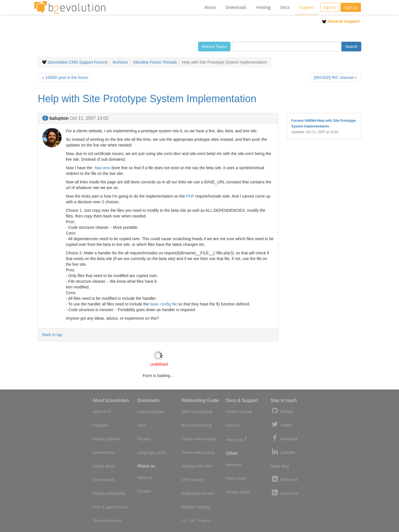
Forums (233, 425)
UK (193, 521)
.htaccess (102, 168)
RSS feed (284, 479)
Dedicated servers (198, 493)
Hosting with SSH (197, 466)
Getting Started (106, 439)
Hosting (263, 7)
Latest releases (151, 412)
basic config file (163, 304)
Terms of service (107, 521)
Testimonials (103, 480)
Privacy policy (238, 492)
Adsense (234, 465)
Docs (285, 7)
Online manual (239, 412)
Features (100, 425)
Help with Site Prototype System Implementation (147, 99)
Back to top (52, 335)
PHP (190, 196)
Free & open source (110, 507)
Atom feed (284, 493)
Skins (142, 425)
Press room (236, 478)
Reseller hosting (196, 507)
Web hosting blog (197, 412)
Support (307, 7)
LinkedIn (283, 452)
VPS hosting (193, 480)
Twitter (281, 425)
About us (145, 477)
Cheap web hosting (199, 439)
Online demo (104, 466)
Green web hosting (198, 453)
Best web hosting (197, 425)
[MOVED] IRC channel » (335, 78)
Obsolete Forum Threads (155, 62)
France (205, 521)
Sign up (351, 7)
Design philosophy (109, 493)
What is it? (102, 412)
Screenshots (104, 453)
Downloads (236, 7)
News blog (280, 466)
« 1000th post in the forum (65, 78)
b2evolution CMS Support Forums (78, 62)
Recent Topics (214, 47)
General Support (341, 21)
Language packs (152, 453)
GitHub (282, 411)
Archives (120, 62)
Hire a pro (236, 439)
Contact (144, 491)
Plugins (144, 439)
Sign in (330, 7)
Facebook (284, 438)
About (210, 7)
